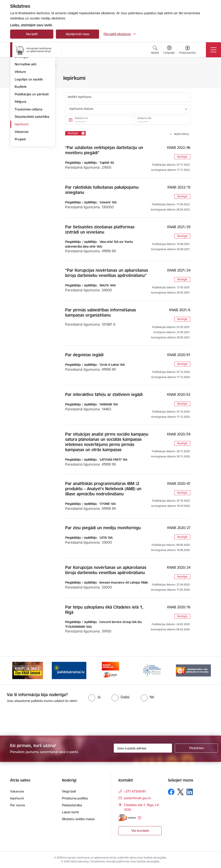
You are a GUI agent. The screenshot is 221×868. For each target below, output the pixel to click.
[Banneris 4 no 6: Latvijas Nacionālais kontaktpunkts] (152, 670)
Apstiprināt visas (78, 34)
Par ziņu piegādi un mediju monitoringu (103, 528)
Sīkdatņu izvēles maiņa (78, 819)
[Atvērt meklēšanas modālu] (155, 50)
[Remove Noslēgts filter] (83, 133)
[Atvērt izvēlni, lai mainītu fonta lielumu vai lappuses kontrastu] (187, 50)
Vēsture (20, 123)
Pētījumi (20, 153)
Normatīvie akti (25, 116)
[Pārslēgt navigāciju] (213, 50)
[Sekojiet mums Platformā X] (180, 792)
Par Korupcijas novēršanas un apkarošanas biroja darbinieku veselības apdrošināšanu (106, 570)
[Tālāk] (204, 670)
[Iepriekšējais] (17, 670)
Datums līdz (144, 118)
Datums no (81, 118)
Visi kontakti (140, 831)
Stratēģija (21, 108)
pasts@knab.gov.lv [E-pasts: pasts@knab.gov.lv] (137, 798)
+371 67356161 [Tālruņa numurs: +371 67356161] (135, 791)
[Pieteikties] (196, 748)
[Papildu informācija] (140, 818)
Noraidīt (32, 34)
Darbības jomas (26, 101)
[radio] (94, 697)
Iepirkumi (21, 176)
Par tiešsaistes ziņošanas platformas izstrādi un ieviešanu (100, 229)
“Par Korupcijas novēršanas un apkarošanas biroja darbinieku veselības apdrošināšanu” (107, 273)
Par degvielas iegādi (84, 355)
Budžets (21, 138)
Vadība (20, 86)
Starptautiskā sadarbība (32, 168)
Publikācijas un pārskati (32, 146)
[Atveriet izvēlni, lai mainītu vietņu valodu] (169, 50)
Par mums (22, 78)
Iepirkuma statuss (81, 109)
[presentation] (36, 720)
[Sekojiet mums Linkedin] (190, 792)
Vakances (22, 183)
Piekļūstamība (72, 805)
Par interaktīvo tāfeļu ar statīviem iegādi (104, 394)
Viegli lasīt (69, 791)
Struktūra (22, 93)
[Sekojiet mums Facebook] (171, 792)
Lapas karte (70, 812)
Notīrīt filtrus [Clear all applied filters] (182, 134)
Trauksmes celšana (28, 161)
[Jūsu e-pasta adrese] (143, 748)
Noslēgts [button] (182, 157)
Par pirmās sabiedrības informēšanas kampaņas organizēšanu (101, 312)
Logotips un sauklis (29, 131)
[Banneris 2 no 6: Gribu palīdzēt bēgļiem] (69, 670)
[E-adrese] (127, 818)
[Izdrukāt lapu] (205, 76)
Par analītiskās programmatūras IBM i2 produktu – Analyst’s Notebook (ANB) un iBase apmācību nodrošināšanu (103, 489)
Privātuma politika (75, 798)
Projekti (20, 191)
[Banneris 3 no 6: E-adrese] (110, 670)
